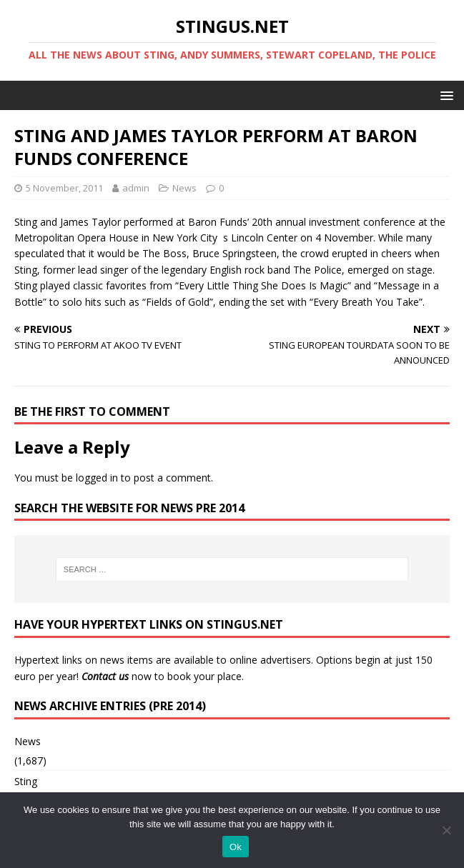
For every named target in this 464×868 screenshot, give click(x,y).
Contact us (105, 676)
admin (136, 188)
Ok (236, 847)
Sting (26, 781)
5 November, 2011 (64, 188)
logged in (97, 478)
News (184, 188)
